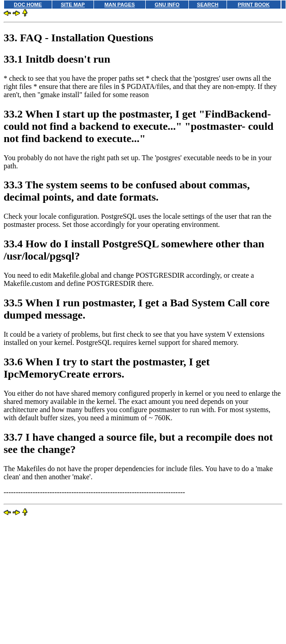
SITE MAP (73, 5)
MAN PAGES (120, 5)
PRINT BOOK (254, 5)
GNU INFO (167, 5)
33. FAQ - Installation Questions (79, 38)
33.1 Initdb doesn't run (57, 59)
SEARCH (208, 5)
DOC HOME (28, 5)
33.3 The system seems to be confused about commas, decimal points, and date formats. (127, 191)
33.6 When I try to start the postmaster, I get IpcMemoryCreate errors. (107, 368)
